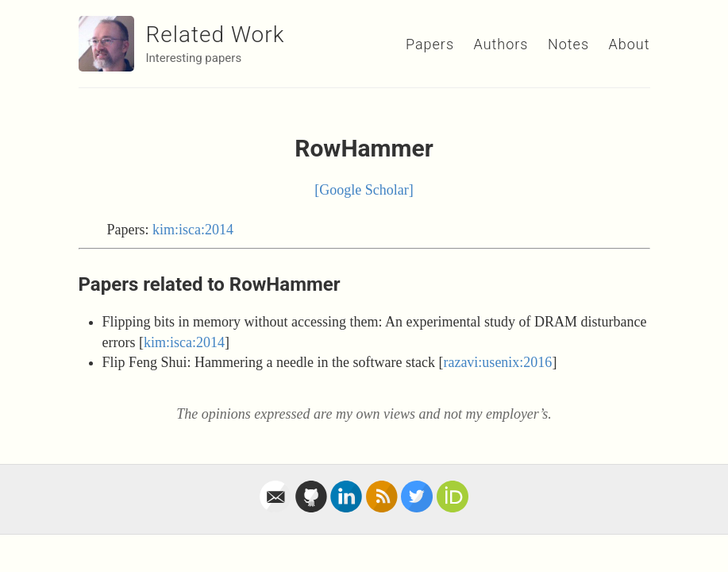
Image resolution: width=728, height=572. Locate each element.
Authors (501, 44)
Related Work (216, 35)
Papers (430, 44)
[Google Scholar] (364, 190)
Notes (568, 44)
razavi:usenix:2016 (497, 362)
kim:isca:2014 (193, 230)
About (630, 44)
